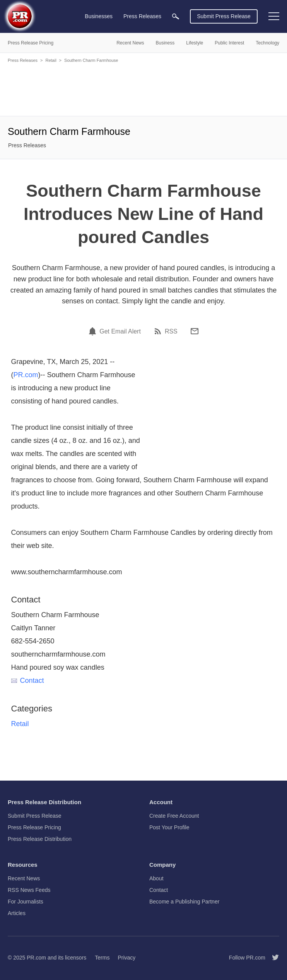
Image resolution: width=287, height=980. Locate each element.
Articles (17, 913)
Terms (102, 958)
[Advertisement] (143, 89)
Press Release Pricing (34, 827)
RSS (171, 332)
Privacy (126, 958)
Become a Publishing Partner (184, 902)
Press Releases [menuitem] (142, 16)
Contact (28, 681)
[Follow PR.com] (272, 958)
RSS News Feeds (29, 890)
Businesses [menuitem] (99, 16)
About (156, 878)
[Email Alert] (94, 331)
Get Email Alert (120, 332)
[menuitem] (176, 16)
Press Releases (23, 60)
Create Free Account (174, 816)
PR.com (26, 375)
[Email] (195, 331)
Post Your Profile (169, 827)
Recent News (24, 878)
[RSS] (159, 331)
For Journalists (26, 902)
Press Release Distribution (40, 839)
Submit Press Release (224, 16)
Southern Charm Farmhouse (91, 60)
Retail (51, 60)
